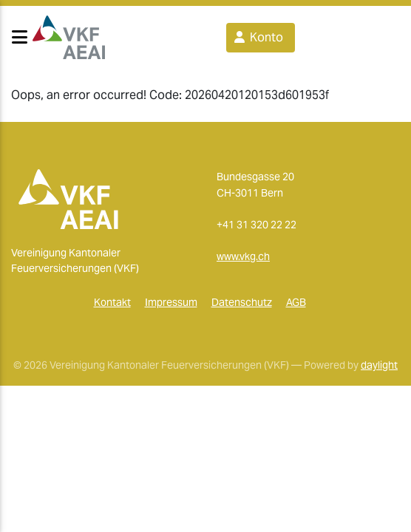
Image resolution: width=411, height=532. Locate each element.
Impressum (171, 302)
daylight (379, 365)
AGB (296, 302)
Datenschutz (242, 302)
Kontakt (112, 302)
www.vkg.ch (243, 256)
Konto (258, 37)
